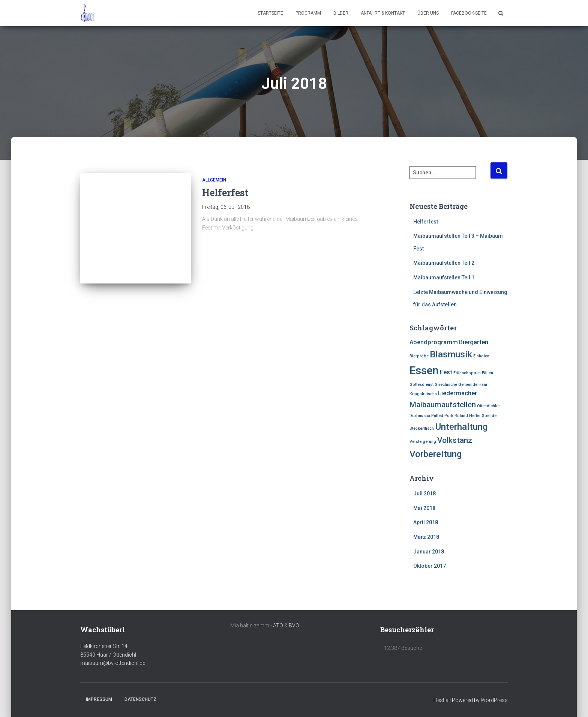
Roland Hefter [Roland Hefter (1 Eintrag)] (468, 416)
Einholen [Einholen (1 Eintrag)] (481, 356)
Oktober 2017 (430, 566)
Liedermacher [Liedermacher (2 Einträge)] (457, 393)
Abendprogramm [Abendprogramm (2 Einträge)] (434, 342)
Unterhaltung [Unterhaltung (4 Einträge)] (461, 427)
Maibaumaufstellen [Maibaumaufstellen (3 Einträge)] (443, 405)
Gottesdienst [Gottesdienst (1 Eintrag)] (421, 385)
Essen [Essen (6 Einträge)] (424, 370)
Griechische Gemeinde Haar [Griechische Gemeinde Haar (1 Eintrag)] (461, 385)
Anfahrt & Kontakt (383, 13)
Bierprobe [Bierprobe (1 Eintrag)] (419, 356)
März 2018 (426, 537)
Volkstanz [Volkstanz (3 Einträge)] (455, 440)
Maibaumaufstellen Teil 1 (444, 277)
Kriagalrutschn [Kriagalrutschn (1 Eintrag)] (423, 394)
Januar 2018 (429, 552)
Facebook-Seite (469, 13)
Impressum (99, 699)
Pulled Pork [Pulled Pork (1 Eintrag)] (442, 416)
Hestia (441, 700)
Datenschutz (140, 699)
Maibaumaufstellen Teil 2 (444, 263)
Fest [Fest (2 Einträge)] (446, 372)
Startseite (270, 13)
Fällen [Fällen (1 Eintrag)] (487, 373)
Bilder (341, 13)
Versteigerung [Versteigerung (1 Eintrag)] (423, 442)
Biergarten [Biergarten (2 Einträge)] (474, 342)
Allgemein (214, 180)
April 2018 (426, 522)
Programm (308, 13)
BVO (294, 625)
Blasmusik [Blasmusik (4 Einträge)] (451, 354)
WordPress (494, 700)
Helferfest (225, 193)
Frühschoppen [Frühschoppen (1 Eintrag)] (467, 373)
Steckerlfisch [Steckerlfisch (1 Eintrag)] (422, 428)
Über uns (428, 13)
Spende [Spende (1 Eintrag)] (489, 416)
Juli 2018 (424, 493)
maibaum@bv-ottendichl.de (113, 663)
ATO (278, 625)
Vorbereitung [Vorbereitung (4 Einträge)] (436, 454)
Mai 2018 (424, 508)
